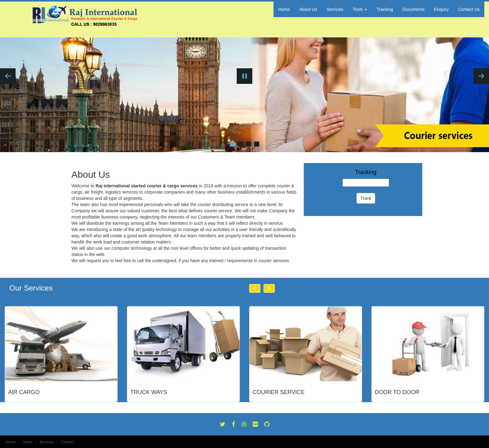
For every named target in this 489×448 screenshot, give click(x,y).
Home (284, 9)
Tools (360, 9)
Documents (413, 9)
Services (335, 9)
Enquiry (441, 9)
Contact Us (469, 9)
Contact (67, 442)
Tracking (385, 9)
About (28, 442)
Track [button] (366, 198)
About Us (308, 9)
